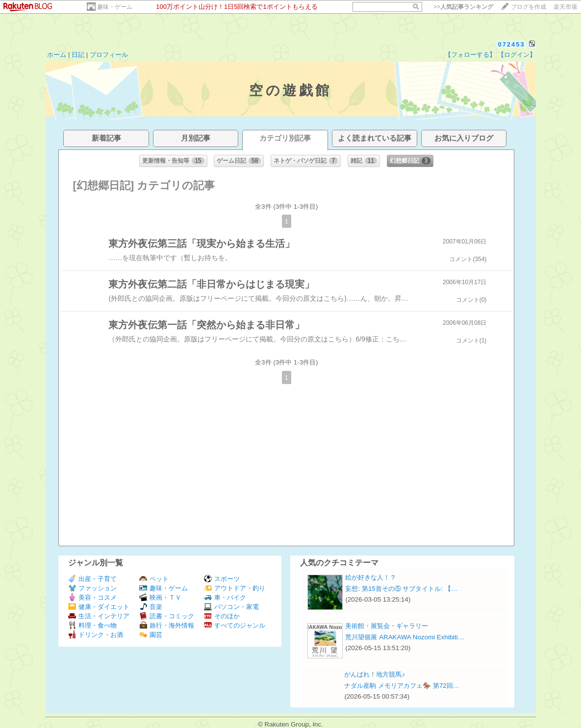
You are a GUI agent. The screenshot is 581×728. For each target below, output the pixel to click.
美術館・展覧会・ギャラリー (387, 626)
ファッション (92, 588)
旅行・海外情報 (167, 625)
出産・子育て (92, 579)
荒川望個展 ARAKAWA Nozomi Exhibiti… (405, 637)
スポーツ (222, 579)
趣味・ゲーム (115, 7)
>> (463, 7)
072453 (511, 44)
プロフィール (109, 55)
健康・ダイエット (99, 607)
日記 (78, 55)
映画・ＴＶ (160, 597)
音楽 (151, 607)
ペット (154, 579)
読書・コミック (167, 616)
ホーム (57, 55)
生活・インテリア (99, 616)
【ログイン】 (517, 55)
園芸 (151, 635)
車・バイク (225, 597)
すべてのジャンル (235, 625)
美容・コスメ (92, 597)
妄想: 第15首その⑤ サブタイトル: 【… (401, 589)
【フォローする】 (470, 55)
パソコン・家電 (231, 607)
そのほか (222, 616)
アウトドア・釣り (235, 588)
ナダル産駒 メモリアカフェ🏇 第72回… (402, 686)
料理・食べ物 (92, 625)
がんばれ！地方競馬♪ (375, 674)
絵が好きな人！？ (371, 577)
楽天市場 (565, 7)
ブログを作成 (529, 7)
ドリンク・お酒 (96, 635)
